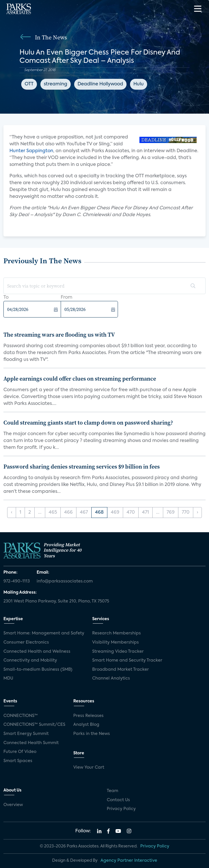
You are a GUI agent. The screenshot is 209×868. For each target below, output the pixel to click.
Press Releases (88, 716)
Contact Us (118, 800)
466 (68, 513)
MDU (8, 678)
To (6, 298)
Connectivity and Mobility (30, 660)
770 (186, 513)
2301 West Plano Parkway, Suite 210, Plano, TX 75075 (56, 601)
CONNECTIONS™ (21, 716)
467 (84, 513)
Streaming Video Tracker (118, 652)
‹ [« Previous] (12, 513)
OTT (29, 84)
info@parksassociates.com (65, 581)
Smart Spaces (18, 761)
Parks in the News (92, 734)
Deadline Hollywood (100, 84)
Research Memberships (117, 633)
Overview (13, 805)
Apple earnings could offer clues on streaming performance (80, 379)
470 (131, 513)
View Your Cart (89, 767)
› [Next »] (197, 513)
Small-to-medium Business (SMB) (38, 670)
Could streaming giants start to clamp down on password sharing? (88, 423)
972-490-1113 (17, 581)
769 (171, 513)
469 (115, 513)
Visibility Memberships (116, 642)
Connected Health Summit (31, 743)
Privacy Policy (121, 809)
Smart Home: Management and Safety (44, 633)
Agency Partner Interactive (129, 861)
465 (53, 513)
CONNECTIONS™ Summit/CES (34, 725)
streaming (56, 84)
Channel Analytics (111, 678)
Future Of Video (20, 752)
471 (145, 513)
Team (113, 791)
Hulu (139, 84)
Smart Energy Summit (26, 734)
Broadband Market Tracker (121, 670)
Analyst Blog (86, 725)
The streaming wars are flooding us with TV (59, 335)
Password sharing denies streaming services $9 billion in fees (82, 467)
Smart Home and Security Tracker (127, 660)
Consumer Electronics (26, 642)
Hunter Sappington (31, 151)
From (67, 298)
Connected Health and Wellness (37, 652)
